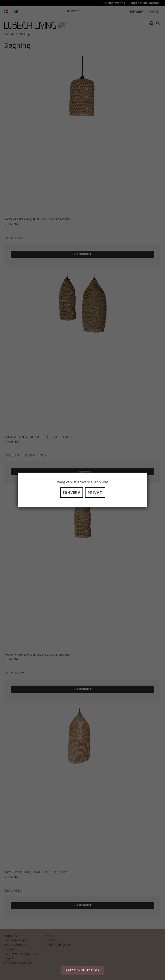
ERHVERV (72, 493)
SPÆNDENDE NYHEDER (82, 970)
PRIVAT (95, 493)
